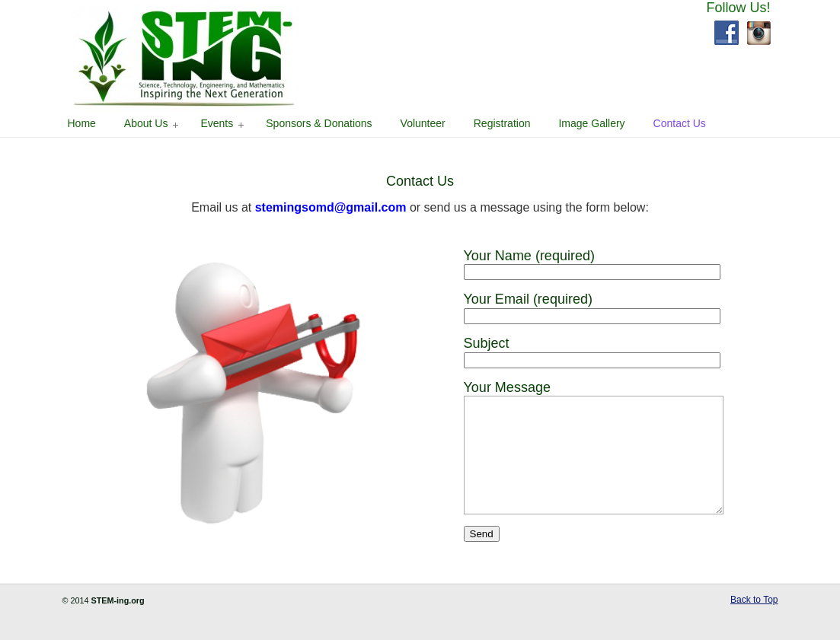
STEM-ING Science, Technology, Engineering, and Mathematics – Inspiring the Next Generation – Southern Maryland (184, 58)
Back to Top (754, 622)
